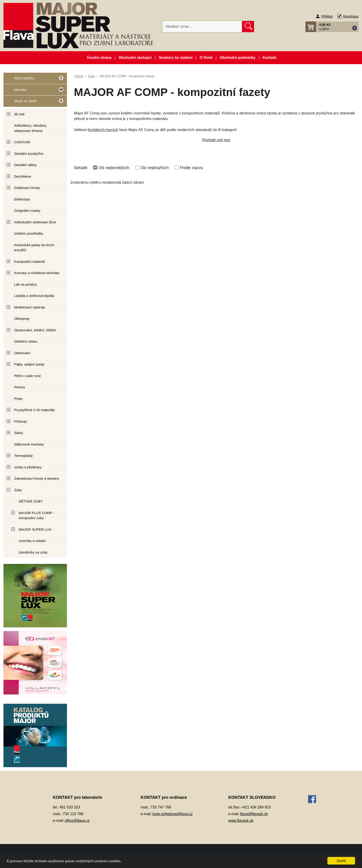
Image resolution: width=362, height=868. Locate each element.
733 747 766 (161, 807)
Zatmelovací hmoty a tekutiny (37, 478)
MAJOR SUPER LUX (35, 529)
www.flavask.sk (241, 821)
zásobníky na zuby (33, 552)
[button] (332, 27)
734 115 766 (73, 814)
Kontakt (269, 58)
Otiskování (22, 353)
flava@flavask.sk (254, 814)
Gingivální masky (27, 211)
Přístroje (21, 421)
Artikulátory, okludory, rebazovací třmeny (30, 128)
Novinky (33, 91)
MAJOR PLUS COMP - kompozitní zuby (36, 515)
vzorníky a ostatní (32, 541)
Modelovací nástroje (30, 307)
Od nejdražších (155, 168)
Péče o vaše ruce (27, 376)
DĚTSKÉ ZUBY (31, 501)
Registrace (351, 16)
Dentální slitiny (25, 165)
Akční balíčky (34, 80)
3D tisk (19, 114)
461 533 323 (70, 807)
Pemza (20, 387)
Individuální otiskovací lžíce (35, 222)
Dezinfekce (23, 176)
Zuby (18, 490)
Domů (79, 76)
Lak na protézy (25, 284)
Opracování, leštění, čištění (35, 330)
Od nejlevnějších (114, 168)
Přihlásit (327, 16)
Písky (18, 399)
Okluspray (22, 319)
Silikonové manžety (29, 444)
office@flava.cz (77, 821)
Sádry (19, 433)
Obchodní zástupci (135, 58)
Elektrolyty (22, 199)
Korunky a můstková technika (37, 273)
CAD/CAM (22, 142)
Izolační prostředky (29, 233)
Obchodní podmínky (238, 58)
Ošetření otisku (26, 341)
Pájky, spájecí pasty (29, 364)
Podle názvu (192, 168)
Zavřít (341, 861)
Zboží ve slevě (33, 102)
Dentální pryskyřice (29, 154)
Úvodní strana (99, 58)
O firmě (206, 58)
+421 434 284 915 (256, 807)
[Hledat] (202, 27)
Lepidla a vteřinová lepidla (34, 296)
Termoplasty (23, 456)
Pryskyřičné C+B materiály (34, 410)
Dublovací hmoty (27, 188)
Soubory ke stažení (176, 58)
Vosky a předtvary (28, 467)
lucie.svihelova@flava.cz (173, 814)
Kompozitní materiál (29, 262)
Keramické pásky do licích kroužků (34, 248)
